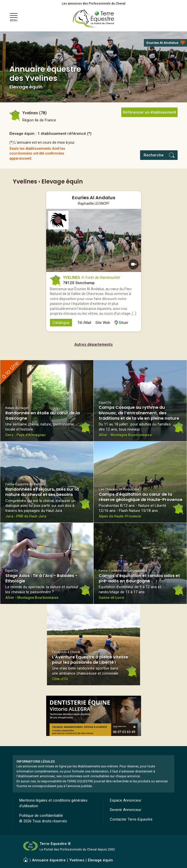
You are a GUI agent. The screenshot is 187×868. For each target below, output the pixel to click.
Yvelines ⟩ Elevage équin (91, 860)
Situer (124, 323)
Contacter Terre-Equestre (131, 819)
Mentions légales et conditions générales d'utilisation (53, 803)
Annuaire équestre (49, 860)
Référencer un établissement (149, 112)
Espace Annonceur (126, 800)
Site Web (103, 323)
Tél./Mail (84, 323)
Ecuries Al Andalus (162, 43)
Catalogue (61, 323)
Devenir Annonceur (126, 810)
